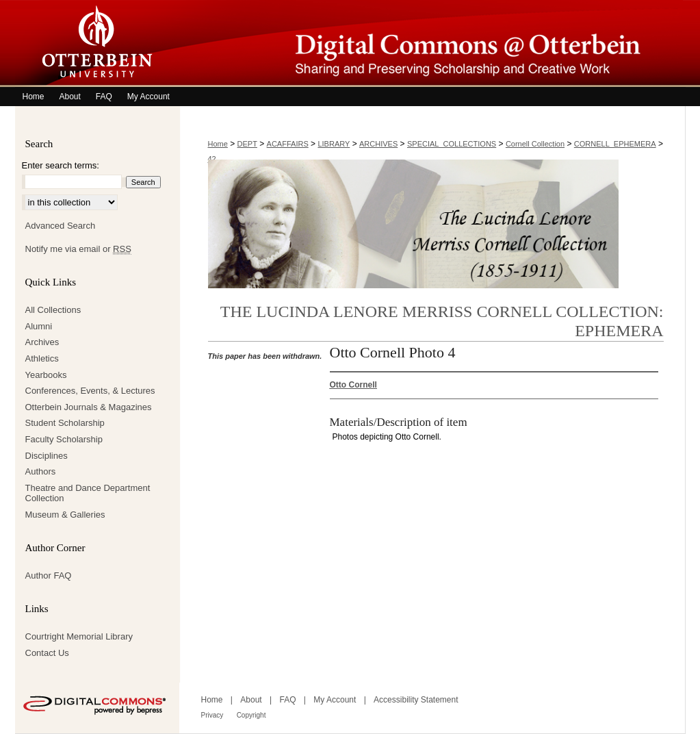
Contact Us (47, 653)
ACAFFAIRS (288, 144)
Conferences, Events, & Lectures (90, 391)
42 (212, 159)
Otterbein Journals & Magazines (89, 407)
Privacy (212, 715)
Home (218, 144)
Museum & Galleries (65, 515)
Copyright (251, 715)
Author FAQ (49, 575)
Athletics (42, 358)
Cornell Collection (535, 144)
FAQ (287, 700)
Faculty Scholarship (64, 439)
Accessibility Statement (416, 700)
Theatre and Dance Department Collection (88, 493)
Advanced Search (61, 226)
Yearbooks (46, 375)
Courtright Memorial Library (79, 636)
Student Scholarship (65, 423)
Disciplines (47, 456)
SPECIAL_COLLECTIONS (452, 144)
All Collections (53, 310)
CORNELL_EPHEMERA (615, 144)
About (251, 700)
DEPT (247, 144)
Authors (41, 471)
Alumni (39, 326)
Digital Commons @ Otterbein (432, 43)
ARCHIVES (378, 144)
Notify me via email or (78, 249)
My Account (335, 700)
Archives (42, 342)
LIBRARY (334, 144)
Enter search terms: (61, 165)
